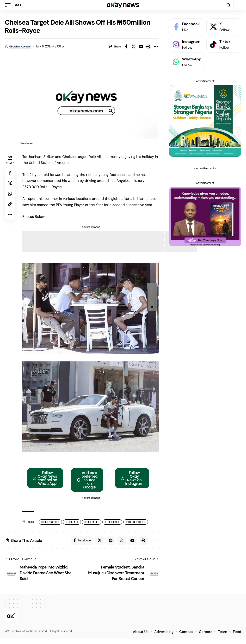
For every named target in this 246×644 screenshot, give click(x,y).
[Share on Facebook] (126, 46)
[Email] (141, 46)
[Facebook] (187, 27)
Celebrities (52, 527)
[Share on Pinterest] (108, 545)
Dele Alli (93, 527)
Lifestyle (114, 527)
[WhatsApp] (187, 62)
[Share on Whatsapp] (11, 197)
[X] (224, 27)
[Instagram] (187, 44)
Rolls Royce (137, 527)
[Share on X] (134, 46)
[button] (9, 5)
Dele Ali (73, 527)
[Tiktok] (224, 44)
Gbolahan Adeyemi (21, 46)
